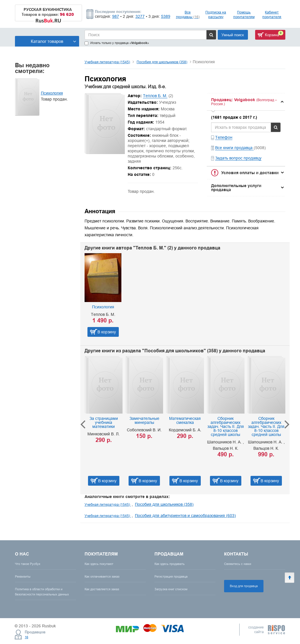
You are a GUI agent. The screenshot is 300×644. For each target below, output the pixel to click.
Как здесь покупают (99, 564)
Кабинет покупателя (272, 15)
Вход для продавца (244, 586)
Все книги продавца (234, 148)
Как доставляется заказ (102, 589)
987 (116, 16)
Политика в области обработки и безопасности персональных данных (42, 592)
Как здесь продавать (170, 564)
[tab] (246, 102)
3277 (140, 16)
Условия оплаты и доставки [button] (250, 173)
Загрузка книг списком (171, 589)
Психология (52, 93)
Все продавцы (188, 15)
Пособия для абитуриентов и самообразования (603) (185, 516)
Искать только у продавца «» (117, 43)
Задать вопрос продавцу (238, 158)
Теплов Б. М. (155, 96)
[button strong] (246, 102)
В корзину (107, 332)
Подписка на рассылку (216, 15)
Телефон (224, 137)
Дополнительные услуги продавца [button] (236, 188)
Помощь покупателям (244, 15)
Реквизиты (23, 576)
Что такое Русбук (28, 564)
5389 (166, 16)
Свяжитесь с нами (238, 564)
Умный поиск (233, 35)
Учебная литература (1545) (107, 62)
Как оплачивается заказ (102, 576)
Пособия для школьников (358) (162, 62)
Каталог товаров (53, 41)
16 (26, 637)
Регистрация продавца (171, 576)
